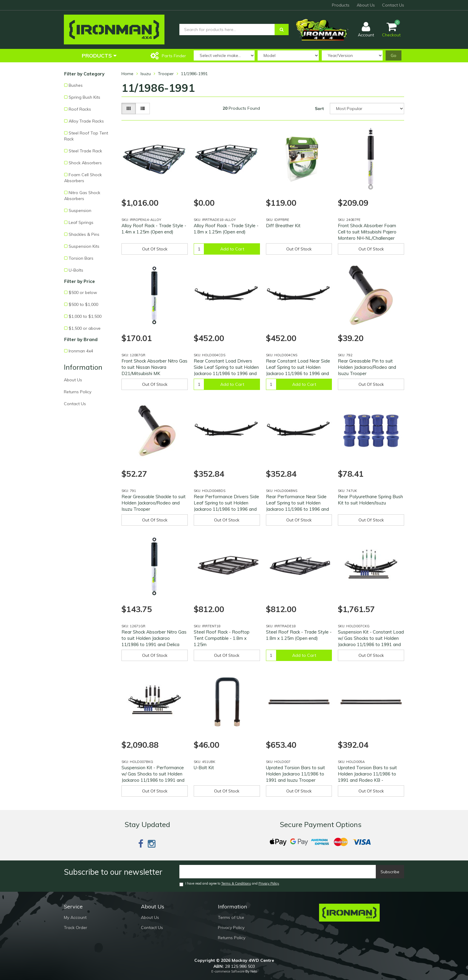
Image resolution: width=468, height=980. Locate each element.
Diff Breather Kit (283, 226)
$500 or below (83, 292)
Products (341, 5)
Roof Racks (80, 109)
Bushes (76, 85)
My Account (75, 917)
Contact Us (393, 5)
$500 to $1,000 (83, 304)
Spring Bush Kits (84, 97)
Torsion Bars (81, 258)
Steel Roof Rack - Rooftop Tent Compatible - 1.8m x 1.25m (222, 638)
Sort (319, 109)
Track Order (76, 928)
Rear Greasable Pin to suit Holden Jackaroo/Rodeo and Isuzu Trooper (367, 367)
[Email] (278, 872)
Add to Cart (232, 249)
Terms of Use (231, 917)
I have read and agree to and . (230, 884)
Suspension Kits (84, 246)
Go (394, 55)
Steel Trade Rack (85, 151)
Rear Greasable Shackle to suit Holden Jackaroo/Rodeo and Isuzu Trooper (154, 503)
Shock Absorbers (85, 163)
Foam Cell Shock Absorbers (83, 178)
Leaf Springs (81, 222)
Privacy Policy (269, 883)
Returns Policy (78, 392)
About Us (366, 5)
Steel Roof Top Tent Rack (86, 136)
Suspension (80, 210)
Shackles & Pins (84, 234)
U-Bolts (76, 270)
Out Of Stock (155, 249)
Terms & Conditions (236, 883)
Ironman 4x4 (81, 351)
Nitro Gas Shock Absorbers (82, 196)
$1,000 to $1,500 (85, 316)
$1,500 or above (85, 328)
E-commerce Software (228, 971)
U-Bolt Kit (204, 768)
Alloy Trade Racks (86, 121)
